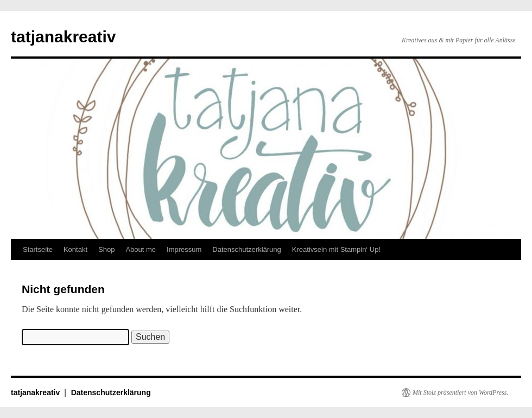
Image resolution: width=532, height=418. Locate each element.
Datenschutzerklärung (246, 249)
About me (141, 249)
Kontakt (75, 249)
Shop (106, 249)
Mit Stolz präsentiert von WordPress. (460, 392)
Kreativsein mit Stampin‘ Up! (336, 249)
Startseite (38, 249)
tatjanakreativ (63, 37)
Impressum (184, 249)
